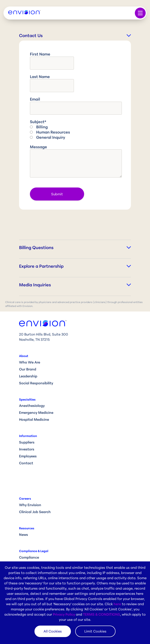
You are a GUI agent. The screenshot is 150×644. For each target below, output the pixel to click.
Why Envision (30, 505)
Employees (28, 456)
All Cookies (53, 631)
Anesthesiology (32, 406)
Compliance (29, 557)
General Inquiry (51, 137)
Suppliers (27, 442)
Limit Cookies (95, 631)
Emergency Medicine (36, 412)
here (117, 604)
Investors (27, 449)
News (24, 535)
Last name (40, 77)
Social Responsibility (36, 383)
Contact (26, 463)
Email (35, 99)
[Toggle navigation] (140, 13)
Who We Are (30, 362)
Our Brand (28, 369)
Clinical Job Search (35, 512)
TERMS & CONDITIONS (102, 614)
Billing (42, 127)
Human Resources (53, 132)
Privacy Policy (64, 614)
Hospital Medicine (34, 419)
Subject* (38, 122)
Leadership (28, 376)
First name (40, 54)
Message (38, 147)
